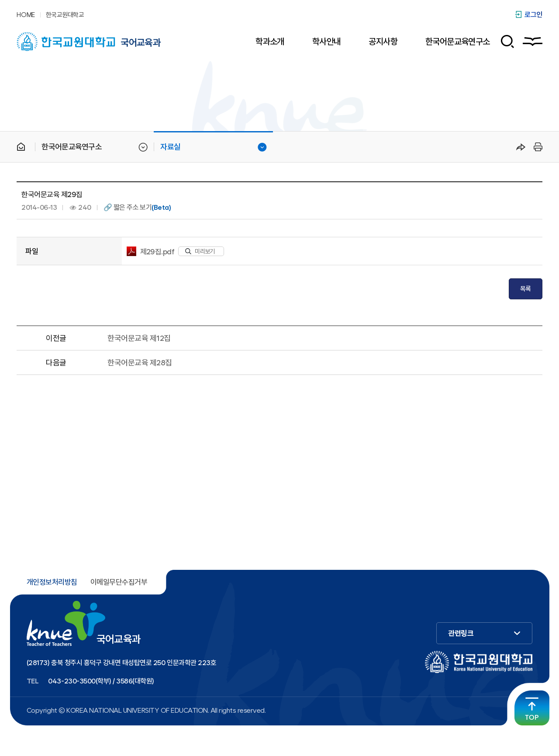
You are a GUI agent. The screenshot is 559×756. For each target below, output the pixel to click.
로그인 (533, 15)
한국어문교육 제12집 (139, 338)
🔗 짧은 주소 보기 (137, 208)
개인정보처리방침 (52, 582)
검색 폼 (504, 42)
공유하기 (521, 147)
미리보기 (200, 251)
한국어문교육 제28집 (140, 362)
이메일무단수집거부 (119, 582)
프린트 (537, 147)
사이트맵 (533, 42)
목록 (526, 289)
